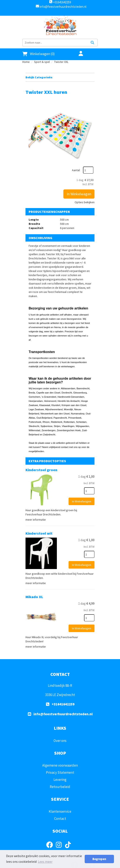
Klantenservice (60, 811)
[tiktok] (69, 849)
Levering (60, 780)
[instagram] (60, 849)
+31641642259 (60, 2)
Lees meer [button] (45, 862)
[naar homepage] (60, 26)
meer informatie (36, 520)
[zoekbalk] (55, 43)
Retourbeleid (60, 787)
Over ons (60, 741)
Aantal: (76, 170)
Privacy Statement (60, 772)
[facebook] (51, 849)
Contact (60, 819)
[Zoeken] (92, 43)
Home (26, 62)
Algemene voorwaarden (60, 765)
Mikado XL (34, 597)
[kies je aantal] (89, 491)
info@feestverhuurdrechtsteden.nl (63, 7)
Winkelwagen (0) (39, 54)
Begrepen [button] (99, 859)
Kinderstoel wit (39, 533)
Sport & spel (42, 62)
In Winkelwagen (79, 194)
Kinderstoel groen (41, 470)
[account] (78, 54)
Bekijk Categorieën (60, 77)
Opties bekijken (85, 202)
